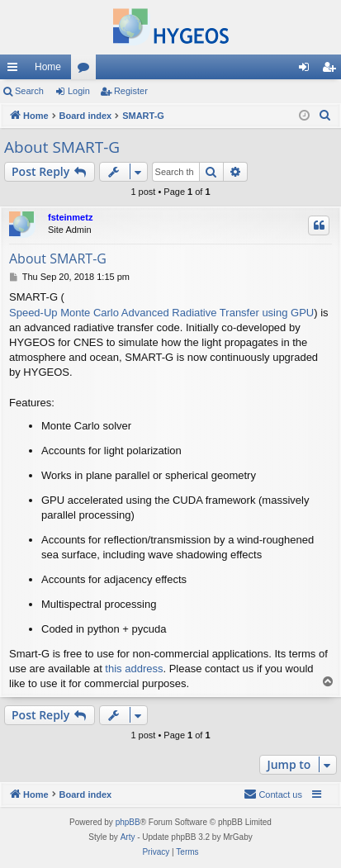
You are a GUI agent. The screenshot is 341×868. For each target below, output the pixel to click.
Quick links (16, 70)
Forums (87, 70)
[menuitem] (325, 116)
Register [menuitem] (332, 70)
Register (131, 91)
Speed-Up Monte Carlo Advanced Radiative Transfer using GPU (161, 313)
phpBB (128, 822)
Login (79, 91)
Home (48, 67)
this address (134, 669)
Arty (128, 837)
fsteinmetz (70, 217)
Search (29, 91)
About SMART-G (62, 147)
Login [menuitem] (308, 70)
